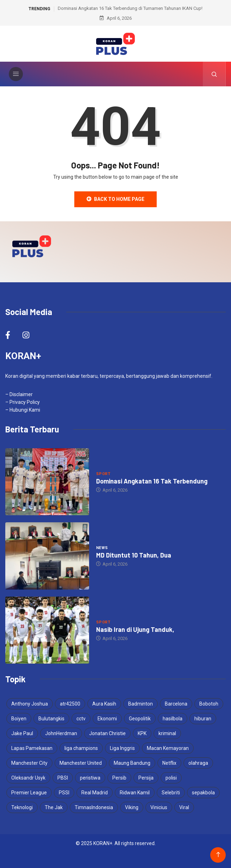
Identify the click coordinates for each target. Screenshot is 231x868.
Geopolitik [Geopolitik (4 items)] (140, 719)
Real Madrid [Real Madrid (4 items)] (95, 793)
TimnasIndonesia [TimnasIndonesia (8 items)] (94, 807)
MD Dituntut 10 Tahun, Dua (134, 555)
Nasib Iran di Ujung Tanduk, (135, 629)
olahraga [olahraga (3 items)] (198, 763)
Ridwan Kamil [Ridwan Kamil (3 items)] (135, 793)
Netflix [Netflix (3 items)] (169, 763)
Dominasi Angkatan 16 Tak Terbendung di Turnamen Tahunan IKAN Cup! (130, 8)
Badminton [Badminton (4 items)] (141, 704)
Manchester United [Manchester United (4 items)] (81, 763)
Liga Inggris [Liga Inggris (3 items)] (122, 748)
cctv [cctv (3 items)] (81, 719)
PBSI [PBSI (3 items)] (63, 778)
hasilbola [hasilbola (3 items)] (173, 719)
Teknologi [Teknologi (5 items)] (22, 807)
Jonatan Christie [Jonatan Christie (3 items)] (107, 733)
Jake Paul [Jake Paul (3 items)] (22, 733)
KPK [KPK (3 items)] (142, 733)
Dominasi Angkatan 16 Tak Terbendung (152, 481)
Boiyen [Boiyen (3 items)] (19, 719)
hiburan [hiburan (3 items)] (203, 719)
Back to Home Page (115, 199)
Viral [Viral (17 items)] (184, 807)
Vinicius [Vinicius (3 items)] (159, 807)
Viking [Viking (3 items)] (132, 807)
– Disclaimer (19, 394)
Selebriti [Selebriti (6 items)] (171, 793)
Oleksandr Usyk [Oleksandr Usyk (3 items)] (28, 778)
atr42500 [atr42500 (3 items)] (70, 704)
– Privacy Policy (23, 402)
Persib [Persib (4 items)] (119, 778)
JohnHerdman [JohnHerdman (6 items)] (61, 733)
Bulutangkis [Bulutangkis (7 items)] (51, 719)
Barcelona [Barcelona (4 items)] (176, 704)
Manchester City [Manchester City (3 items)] (29, 763)
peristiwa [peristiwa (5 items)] (90, 778)
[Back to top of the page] (218, 855)
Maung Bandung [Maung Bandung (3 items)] (132, 763)
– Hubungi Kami (23, 410)
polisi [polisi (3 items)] (171, 778)
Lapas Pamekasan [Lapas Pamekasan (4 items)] (32, 748)
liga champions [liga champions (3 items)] (81, 748)
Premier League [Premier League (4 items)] (29, 793)
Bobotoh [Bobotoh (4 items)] (209, 704)
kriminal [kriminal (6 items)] (167, 733)
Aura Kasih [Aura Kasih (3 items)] (104, 704)
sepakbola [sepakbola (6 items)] (203, 793)
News (102, 548)
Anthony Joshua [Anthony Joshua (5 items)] (30, 704)
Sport (103, 474)
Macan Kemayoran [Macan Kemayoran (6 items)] (168, 748)
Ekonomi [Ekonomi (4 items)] (107, 719)
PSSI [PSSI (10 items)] (64, 793)
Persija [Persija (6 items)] (146, 778)
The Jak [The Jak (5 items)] (54, 807)
